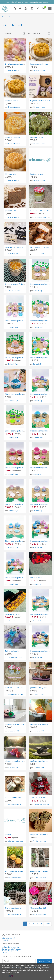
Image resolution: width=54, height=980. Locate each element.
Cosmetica (12, 17)
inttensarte (37, 584)
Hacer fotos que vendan (11, 951)
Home (4, 17)
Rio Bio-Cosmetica (14, 804)
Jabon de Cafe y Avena (39, 688)
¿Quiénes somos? (9, 938)
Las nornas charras (15, 657)
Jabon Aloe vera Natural (15, 724)
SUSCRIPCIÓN (44, 961)
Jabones (8, 834)
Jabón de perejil (37, 137)
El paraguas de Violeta (41, 804)
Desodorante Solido (13, 798)
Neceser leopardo (12, 614)
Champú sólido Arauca (39, 871)
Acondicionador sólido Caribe (17, 871)
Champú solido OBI (38, 908)
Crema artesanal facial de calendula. (19, 284)
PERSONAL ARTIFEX (15, 254)
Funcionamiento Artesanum (12, 949)
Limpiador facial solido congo (42, 834)
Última (47, 924)
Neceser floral (36, 578)
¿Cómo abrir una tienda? (11, 947)
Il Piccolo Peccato (14, 70)
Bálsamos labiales (12, 651)
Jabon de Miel (11, 174)
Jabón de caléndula (13, 137)
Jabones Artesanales (15, 841)
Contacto (6, 940)
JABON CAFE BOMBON (40, 247)
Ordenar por (39, 33)
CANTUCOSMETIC (14, 291)
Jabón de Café (11, 211)
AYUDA (5, 953)
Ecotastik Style (38, 291)
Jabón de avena (37, 174)
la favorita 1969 (39, 254)
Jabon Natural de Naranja (40, 724)
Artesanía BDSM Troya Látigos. (19, 694)
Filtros (14, 33)
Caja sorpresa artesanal (40, 100)
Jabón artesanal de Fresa (15, 761)
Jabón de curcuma (12, 100)
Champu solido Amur (13, 908)
